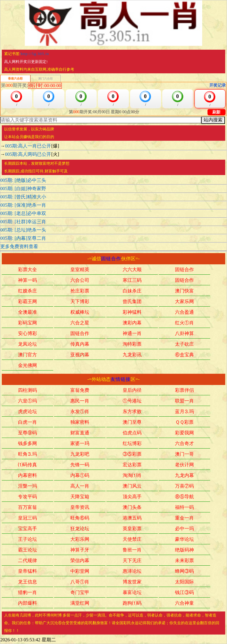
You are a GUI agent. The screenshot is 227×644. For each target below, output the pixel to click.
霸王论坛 (27, 550)
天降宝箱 (80, 497)
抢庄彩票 (80, 291)
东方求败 (132, 412)
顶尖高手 (132, 497)
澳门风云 (132, 486)
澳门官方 (27, 355)
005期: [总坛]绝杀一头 (23, 230)
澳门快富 (184, 291)
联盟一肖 (184, 401)
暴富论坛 (132, 593)
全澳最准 (27, 313)
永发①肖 (80, 412)
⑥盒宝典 (184, 355)
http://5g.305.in (35, 54)
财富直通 (80, 433)
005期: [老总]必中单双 (23, 213)
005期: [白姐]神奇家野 (23, 188)
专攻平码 (27, 497)
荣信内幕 (80, 561)
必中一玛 (184, 529)
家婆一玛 (80, 444)
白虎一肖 (27, 423)
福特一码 (184, 508)
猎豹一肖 (27, 593)
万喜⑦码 (184, 486)
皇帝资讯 (80, 508)
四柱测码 (27, 391)
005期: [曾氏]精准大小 (23, 197)
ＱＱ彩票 (184, 423)
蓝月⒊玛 (184, 412)
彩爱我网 (184, 433)
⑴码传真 (27, 465)
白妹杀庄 (132, 291)
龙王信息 (27, 582)
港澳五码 (132, 518)
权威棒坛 (80, 313)
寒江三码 (132, 281)
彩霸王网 (27, 302)
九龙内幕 (184, 476)
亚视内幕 (80, 355)
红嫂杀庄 (27, 291)
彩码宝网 (27, 323)
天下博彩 (80, 302)
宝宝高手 (27, 529)
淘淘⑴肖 (132, 476)
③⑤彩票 (132, 454)
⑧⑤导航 (184, 497)
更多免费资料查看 (19, 246)
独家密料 (80, 423)
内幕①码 (80, 476)
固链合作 (111, 259)
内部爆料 (27, 603)
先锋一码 (80, 465)
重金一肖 (184, 518)
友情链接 (121, 379)
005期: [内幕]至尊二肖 (23, 238)
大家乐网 (184, 302)
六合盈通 (184, 313)
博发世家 (132, 582)
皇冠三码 (27, 518)
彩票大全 (27, 270)
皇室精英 (80, 270)
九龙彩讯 (132, 355)
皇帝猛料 (27, 572)
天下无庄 (132, 561)
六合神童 (184, 603)
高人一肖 (80, 486)
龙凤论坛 (27, 344)
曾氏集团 (132, 302)
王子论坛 (27, 540)
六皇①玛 (27, 401)
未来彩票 (184, 561)
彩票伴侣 (184, 391)
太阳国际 (184, 582)
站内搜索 (213, 120)
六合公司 (80, 281)
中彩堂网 (80, 572)
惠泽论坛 (132, 572)
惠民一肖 (80, 401)
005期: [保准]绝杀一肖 (23, 205)
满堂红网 (80, 603)
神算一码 (27, 281)
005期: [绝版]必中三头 (23, 180)
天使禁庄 (132, 540)
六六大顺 (132, 270)
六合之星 (80, 323)
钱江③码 (184, 593)
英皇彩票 (132, 529)
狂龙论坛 (80, 529)
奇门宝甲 (80, 593)
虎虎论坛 (27, 412)
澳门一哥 (184, 454)
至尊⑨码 (27, 433)
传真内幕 (80, 344)
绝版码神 (184, 550)
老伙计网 (184, 465)
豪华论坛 (184, 540)
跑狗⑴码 (132, 603)
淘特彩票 (132, 344)
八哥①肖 (80, 582)
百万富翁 (27, 508)
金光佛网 (27, 366)
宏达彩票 (132, 465)
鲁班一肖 (132, 550)
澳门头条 (132, 508)
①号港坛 (132, 401)
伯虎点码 (132, 433)
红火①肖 (184, 323)
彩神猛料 (132, 313)
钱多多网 (27, 444)
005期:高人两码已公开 (28, 154)
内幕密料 (27, 476)
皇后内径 (132, 391)
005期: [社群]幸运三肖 (23, 222)
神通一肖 (132, 334)
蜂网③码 (184, 572)
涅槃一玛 (27, 486)
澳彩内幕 (132, 323)
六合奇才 (184, 444)
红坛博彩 (132, 444)
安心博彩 (27, 334)
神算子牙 (80, 550)
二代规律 (27, 561)
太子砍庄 (184, 344)
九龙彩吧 (80, 454)
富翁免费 (80, 391)
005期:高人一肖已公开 (28, 146)
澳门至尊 (132, 423)
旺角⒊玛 (27, 454)
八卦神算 (184, 334)
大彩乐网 (80, 540)
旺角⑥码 (80, 518)
